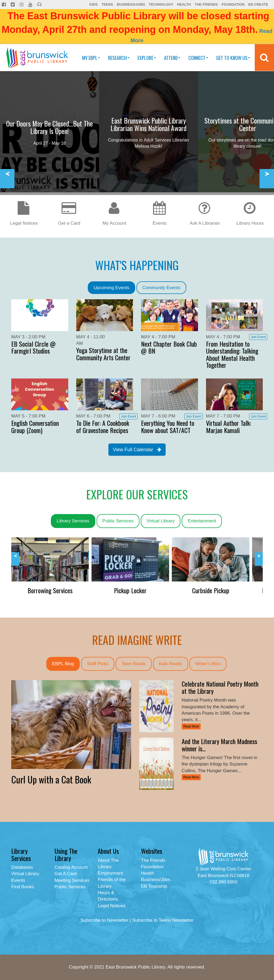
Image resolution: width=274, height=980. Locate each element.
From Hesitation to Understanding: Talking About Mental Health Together (232, 354)
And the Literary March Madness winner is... (219, 745)
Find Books (23, 887)
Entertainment (202, 521)
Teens (107, 4)
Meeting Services (72, 880)
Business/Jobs (131, 4)
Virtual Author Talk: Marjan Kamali (229, 426)
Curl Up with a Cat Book (51, 779)
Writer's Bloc (208, 664)
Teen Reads (134, 664)
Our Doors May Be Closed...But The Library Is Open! (50, 127)
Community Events (161, 288)
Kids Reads (171, 664)
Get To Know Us (233, 58)
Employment (110, 873)
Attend (172, 58)
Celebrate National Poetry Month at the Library (220, 687)
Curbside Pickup (211, 590)
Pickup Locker (130, 590)
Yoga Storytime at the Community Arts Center (103, 354)
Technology (161, 4)
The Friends (206, 4)
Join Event (258, 337)
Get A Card (66, 874)
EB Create (258, 4)
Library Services (73, 521)
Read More (191, 726)
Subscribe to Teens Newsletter (163, 920)
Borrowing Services (50, 590)
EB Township (154, 886)
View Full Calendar (137, 450)
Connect (198, 58)
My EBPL (91, 58)
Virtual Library (161, 521)
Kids (94, 4)
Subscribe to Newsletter (105, 920)
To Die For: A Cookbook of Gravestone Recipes (103, 426)
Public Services (118, 521)
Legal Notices (111, 906)
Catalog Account (71, 867)
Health (184, 4)
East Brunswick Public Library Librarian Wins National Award (149, 124)
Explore (147, 58)
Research (119, 58)
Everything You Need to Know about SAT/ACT (168, 426)
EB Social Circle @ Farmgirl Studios (33, 347)
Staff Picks (98, 664)
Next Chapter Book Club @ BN (169, 347)
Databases (22, 867)
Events (18, 880)
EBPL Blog (63, 664)
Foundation (233, 4)
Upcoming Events (111, 288)
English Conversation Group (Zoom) (35, 426)
